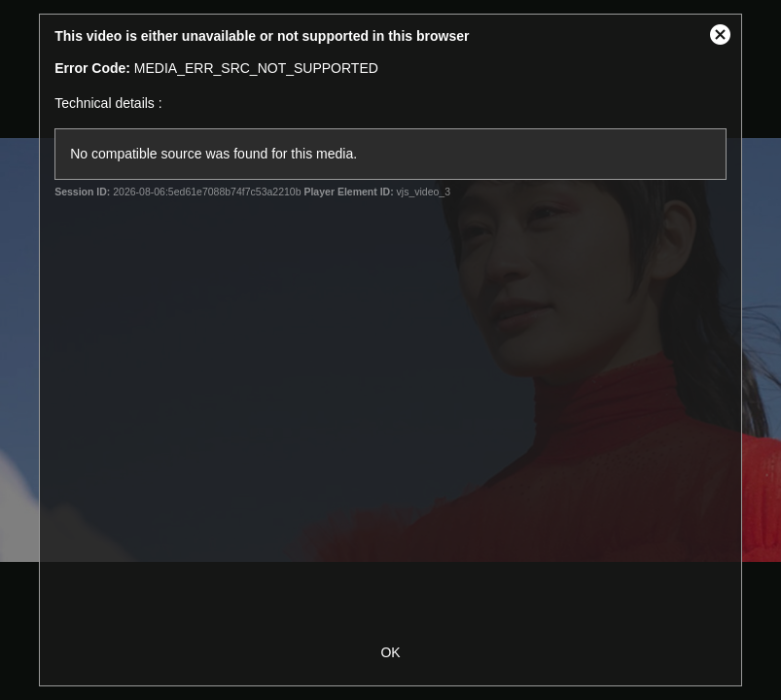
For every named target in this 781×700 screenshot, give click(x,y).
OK (390, 652)
